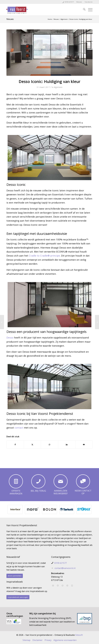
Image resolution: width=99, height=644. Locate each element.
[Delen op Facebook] (15, 445)
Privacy (48, 640)
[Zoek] (83, 10)
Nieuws (79, 2)
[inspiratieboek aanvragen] (18, 597)
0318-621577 (69, 2)
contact (19, 428)
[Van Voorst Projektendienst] (17, 10)
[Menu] (89, 10)
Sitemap (26, 640)
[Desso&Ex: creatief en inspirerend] (97, 322)
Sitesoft (79, 635)
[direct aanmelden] (15, 576)
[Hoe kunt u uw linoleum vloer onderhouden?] (2, 322)
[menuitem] (79, 2)
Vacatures (89, 2)
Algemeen (58, 87)
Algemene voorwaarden (65, 640)
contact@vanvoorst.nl (65, 568)
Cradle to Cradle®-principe (44, 256)
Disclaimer (38, 640)
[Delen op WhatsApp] (49, 445)
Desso (10, 337)
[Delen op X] (32, 445)
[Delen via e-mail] (84, 445)
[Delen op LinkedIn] (67, 445)
